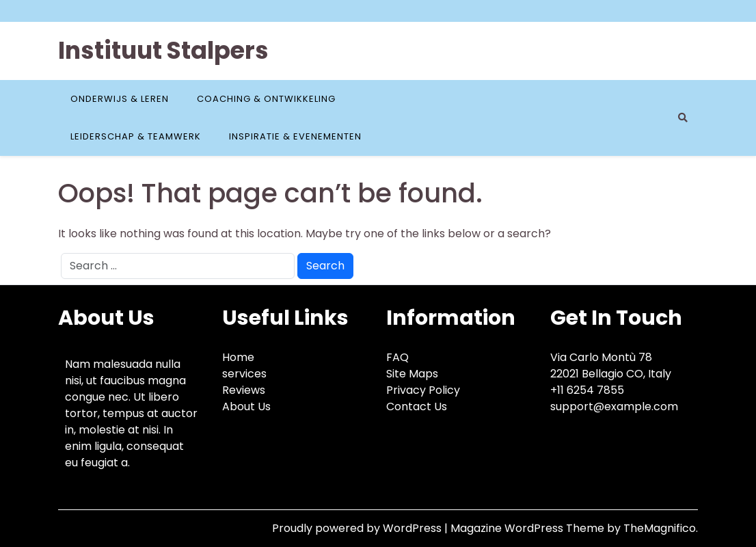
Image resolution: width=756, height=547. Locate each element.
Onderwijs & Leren (120, 99)
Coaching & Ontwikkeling (266, 99)
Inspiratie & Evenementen (295, 136)
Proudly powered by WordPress (358, 528)
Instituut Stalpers (163, 50)
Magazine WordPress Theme (529, 528)
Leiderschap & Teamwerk (136, 136)
